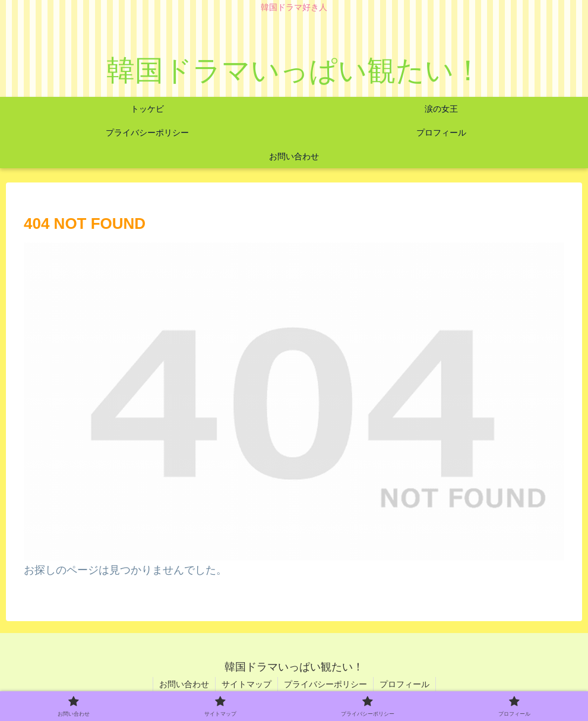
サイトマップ (246, 684)
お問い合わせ (184, 684)
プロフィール (404, 684)
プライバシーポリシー (325, 684)
